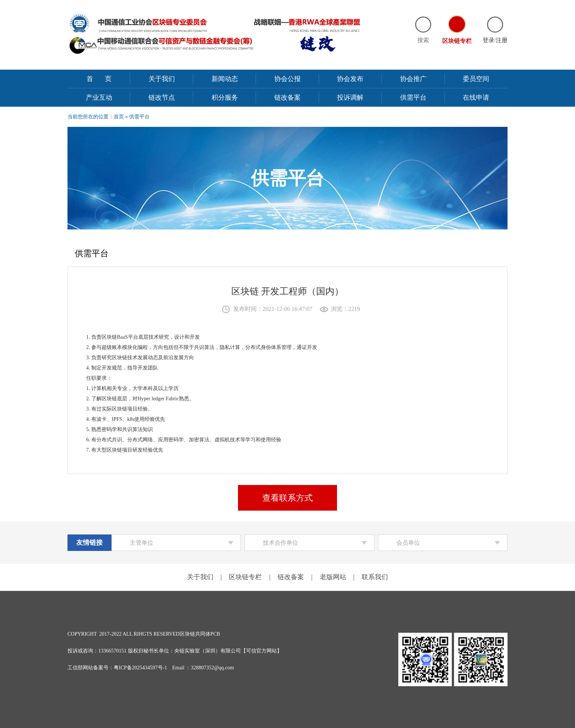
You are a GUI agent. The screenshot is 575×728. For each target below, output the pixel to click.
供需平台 (413, 98)
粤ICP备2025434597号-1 (140, 668)
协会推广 (413, 79)
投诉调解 (350, 98)
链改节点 (162, 98)
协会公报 (287, 79)
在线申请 (476, 98)
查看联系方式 (287, 498)
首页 (105, 79)
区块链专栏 (245, 577)
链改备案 (287, 98)
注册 (502, 40)
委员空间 (476, 79)
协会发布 (350, 79)
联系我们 (375, 577)
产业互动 (99, 98)
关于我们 (162, 79)
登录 (488, 40)
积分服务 (225, 98)
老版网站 (333, 577)
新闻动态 (225, 79)
